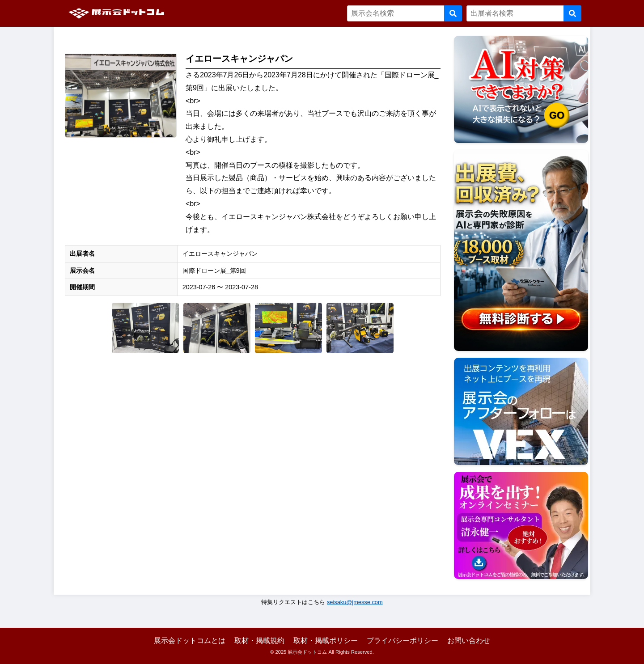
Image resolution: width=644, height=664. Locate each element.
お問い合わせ (469, 641)
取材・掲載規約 (259, 641)
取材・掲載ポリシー (326, 641)
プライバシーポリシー (402, 641)
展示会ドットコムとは (190, 641)
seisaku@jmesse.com (355, 602)
